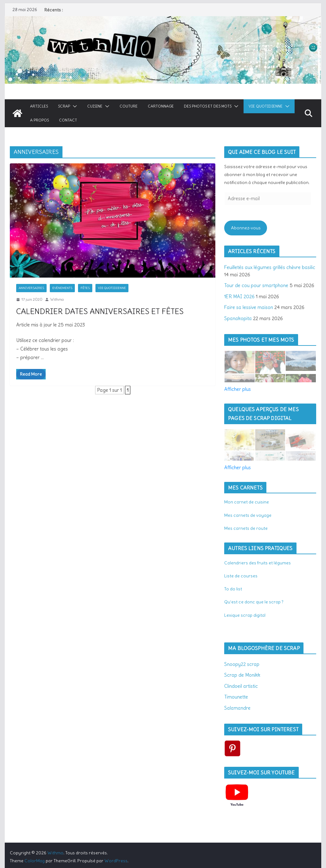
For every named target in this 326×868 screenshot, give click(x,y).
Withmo (57, 299)
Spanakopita (238, 318)
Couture (129, 106)
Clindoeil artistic (241, 686)
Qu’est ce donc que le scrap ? (254, 602)
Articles (39, 106)
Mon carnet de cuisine (247, 502)
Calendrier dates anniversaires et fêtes (100, 311)
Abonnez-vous (246, 228)
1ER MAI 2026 (239, 296)
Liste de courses (241, 576)
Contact (68, 120)
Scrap (64, 106)
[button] (74, 106)
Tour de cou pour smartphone (256, 285)
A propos (39, 120)
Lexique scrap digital (245, 615)
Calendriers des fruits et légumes (258, 563)
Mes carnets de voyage (248, 515)
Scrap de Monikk (242, 675)
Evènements (62, 288)
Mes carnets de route (246, 528)
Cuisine (95, 106)
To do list (233, 589)
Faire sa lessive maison (249, 307)
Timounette (236, 697)
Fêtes (85, 288)
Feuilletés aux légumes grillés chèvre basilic (270, 267)
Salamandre (237, 708)
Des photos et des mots (208, 106)
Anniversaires (31, 288)
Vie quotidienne (266, 106)
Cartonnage (161, 106)
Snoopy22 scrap (242, 664)
